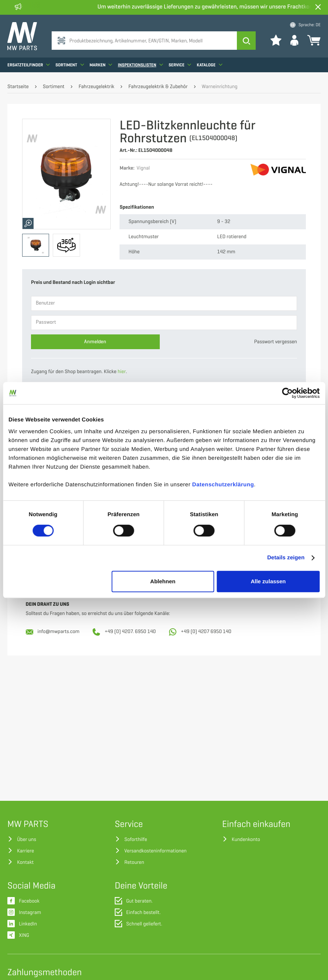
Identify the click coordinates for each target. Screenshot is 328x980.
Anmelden (95, 342)
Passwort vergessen (276, 342)
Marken (101, 65)
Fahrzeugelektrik (96, 87)
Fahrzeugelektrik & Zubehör (158, 87)
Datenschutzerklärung (223, 485)
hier (122, 372)
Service (180, 65)
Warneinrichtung (220, 87)
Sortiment (70, 65)
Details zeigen (286, 558)
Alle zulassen (268, 581)
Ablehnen (163, 581)
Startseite (18, 87)
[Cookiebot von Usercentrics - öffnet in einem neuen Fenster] (287, 393)
